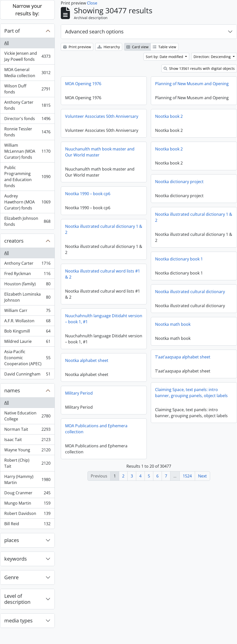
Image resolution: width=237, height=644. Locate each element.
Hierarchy (109, 47)
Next (202, 476)
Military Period (79, 393)
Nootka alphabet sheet (87, 360)
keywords (16, 559)
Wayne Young (27, 451)
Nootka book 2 (169, 116)
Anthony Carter (27, 264)
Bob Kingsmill (27, 332)
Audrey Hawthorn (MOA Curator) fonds (27, 202)
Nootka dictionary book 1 (179, 259)
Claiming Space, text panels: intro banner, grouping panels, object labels (191, 393)
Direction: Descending (213, 57)
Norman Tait (27, 430)
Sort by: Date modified (165, 57)
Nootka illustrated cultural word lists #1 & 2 (103, 274)
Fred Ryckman (27, 275)
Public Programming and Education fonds (27, 177)
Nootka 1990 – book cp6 (88, 194)
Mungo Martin (27, 504)
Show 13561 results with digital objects (199, 68)
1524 (187, 476)
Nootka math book (173, 324)
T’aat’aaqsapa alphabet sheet (183, 357)
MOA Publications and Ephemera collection (96, 429)
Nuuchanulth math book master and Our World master (100, 152)
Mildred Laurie (27, 342)
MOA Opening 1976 (83, 84)
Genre (11, 577)
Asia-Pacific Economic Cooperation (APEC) (27, 358)
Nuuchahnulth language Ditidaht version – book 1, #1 (104, 319)
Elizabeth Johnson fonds (27, 221)
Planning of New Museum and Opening (192, 84)
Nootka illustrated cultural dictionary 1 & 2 (194, 217)
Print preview (77, 47)
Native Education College (27, 416)
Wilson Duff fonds (27, 89)
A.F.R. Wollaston (27, 322)
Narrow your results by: (27, 10)
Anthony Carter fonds (27, 105)
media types (18, 621)
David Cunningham (27, 375)
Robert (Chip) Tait (27, 463)
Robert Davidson (27, 515)
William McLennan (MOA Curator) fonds (27, 151)
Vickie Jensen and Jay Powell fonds (27, 56)
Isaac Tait (27, 441)
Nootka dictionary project (179, 182)
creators (14, 241)
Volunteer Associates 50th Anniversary (102, 116)
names (12, 390)
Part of (12, 31)
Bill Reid (27, 525)
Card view (137, 47)
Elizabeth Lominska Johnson (27, 297)
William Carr (27, 312)
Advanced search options (94, 32)
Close (92, 3)
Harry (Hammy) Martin (27, 479)
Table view (164, 47)
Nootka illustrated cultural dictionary (190, 292)
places (12, 540)
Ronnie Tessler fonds (27, 132)
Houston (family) (27, 285)
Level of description (17, 599)
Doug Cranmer (27, 494)
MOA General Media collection (27, 73)
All (7, 43)
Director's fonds (27, 120)
